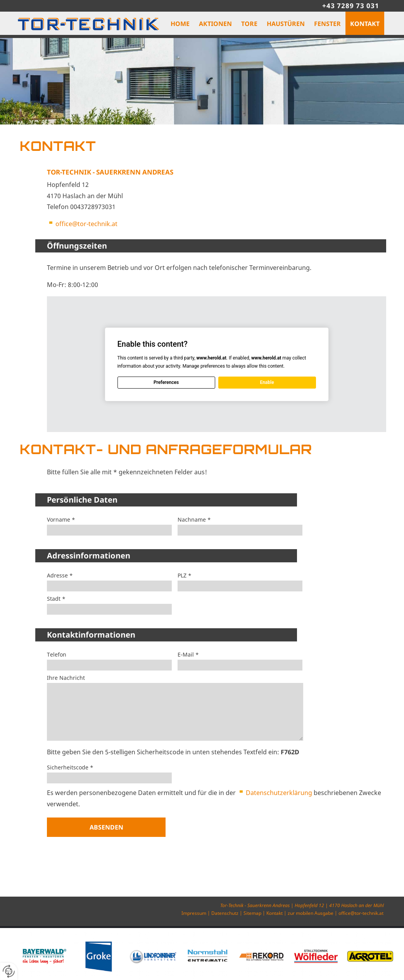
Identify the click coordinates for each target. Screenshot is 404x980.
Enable (267, 382)
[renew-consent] (9, 971)
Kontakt (365, 24)
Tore (249, 24)
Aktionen (215, 24)
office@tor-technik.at (86, 224)
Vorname (61, 520)
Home (180, 24)
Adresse (60, 576)
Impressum (194, 913)
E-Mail (188, 655)
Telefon (57, 655)
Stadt (56, 599)
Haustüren (286, 24)
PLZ (185, 576)
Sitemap (252, 913)
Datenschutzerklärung (279, 793)
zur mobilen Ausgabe (311, 913)
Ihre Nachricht (66, 678)
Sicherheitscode (70, 767)
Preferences (166, 382)
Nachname (194, 520)
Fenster (327, 24)
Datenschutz (225, 913)
